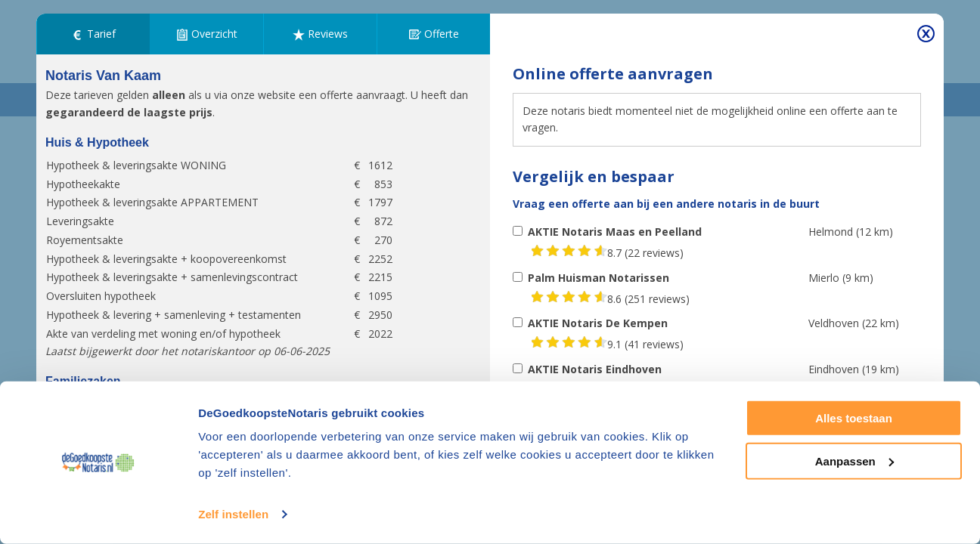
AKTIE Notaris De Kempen (598, 323)
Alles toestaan (854, 418)
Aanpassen (854, 461)
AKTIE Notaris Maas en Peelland (615, 232)
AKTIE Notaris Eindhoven (595, 369)
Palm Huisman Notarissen (599, 278)
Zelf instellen (233, 514)
